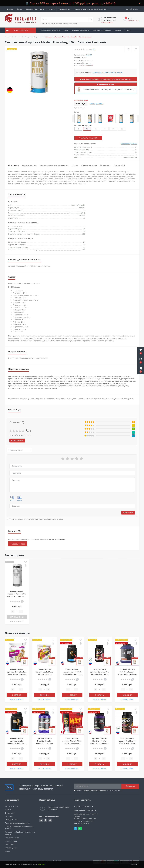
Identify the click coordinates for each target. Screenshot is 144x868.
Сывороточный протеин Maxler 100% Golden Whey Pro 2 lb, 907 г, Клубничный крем (72, 674)
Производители (11, 848)
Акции (44, 36)
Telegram (76, 828)
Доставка (10, 9)
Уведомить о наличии (88, 138)
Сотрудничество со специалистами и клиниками (90, 9)
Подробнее (41, 864)
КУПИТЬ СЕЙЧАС (17, 621)
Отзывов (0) (105, 165)
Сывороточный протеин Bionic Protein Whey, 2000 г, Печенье (17, 672)
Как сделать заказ (12, 806)
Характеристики (29, 165)
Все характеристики (129, 144)
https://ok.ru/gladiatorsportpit (46, 820)
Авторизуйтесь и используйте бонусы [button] (108, 72)
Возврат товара (11, 841)
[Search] (91, 20)
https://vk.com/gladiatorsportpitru (41, 820)
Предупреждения (89, 165)
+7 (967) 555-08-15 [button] (83, 806)
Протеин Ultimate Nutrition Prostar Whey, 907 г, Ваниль (44, 741)
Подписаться (130, 786)
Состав (75, 165)
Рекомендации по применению (54, 165)
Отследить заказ (64, 9)
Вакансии (9, 816)
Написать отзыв (17, 440)
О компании (10, 813)
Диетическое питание (102, 30)
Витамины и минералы (51, 30)
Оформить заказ (134, 21)
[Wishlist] (128, 49)
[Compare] (136, 49)
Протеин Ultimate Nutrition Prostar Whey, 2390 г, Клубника (127, 672)
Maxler (89, 55)
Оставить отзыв (128, 512)
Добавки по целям (81, 30)
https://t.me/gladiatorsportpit (50, 820)
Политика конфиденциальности (95, 790)
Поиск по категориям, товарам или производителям (59, 24)
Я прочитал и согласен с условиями (99, 790)
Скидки (128, 30)
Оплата (19, 9)
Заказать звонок (107, 22)
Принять (134, 864)
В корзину (17, 695)
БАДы (66, 30)
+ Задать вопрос (18, 544)
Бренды (118, 30)
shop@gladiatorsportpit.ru (85, 810)
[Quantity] (17, 611)
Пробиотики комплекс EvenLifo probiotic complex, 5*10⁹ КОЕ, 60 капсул (109, 89)
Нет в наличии (17, 617)
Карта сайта (10, 844)
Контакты (51, 9)
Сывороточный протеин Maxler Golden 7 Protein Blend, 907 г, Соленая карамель (17, 743)
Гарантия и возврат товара (35, 9)
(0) (94, 49)
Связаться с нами (12, 838)
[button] (141, 370)
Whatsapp (80, 828)
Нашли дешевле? (96, 104)
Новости (8, 810)
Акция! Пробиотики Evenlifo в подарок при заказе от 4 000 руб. (106, 79)
